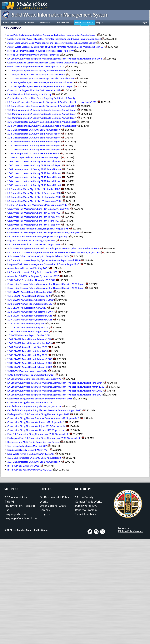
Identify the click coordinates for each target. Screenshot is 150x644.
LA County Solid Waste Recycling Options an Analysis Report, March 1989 (44, 260)
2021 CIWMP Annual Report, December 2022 (30, 292)
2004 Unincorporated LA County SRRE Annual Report (34, 181)
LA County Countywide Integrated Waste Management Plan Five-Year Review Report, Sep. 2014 (55, 59)
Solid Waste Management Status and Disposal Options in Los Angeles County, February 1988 (53, 248)
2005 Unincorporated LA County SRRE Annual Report (34, 177)
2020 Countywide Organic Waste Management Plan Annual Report (41, 78)
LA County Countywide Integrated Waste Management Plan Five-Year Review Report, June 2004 (55, 395)
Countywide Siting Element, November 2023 (30, 402)
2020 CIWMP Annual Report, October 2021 (29, 296)
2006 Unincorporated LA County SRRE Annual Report (34, 173)
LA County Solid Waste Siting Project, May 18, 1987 (32, 272)
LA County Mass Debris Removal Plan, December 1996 (34, 379)
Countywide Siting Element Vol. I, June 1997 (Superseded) (36, 422)
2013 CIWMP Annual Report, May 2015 (27, 324)
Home (6, 23)
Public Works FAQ (86, 506)
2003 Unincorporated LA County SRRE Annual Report (34, 185)
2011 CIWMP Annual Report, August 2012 (28, 332)
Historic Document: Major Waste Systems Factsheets (33, 55)
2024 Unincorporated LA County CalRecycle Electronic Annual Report (42, 110)
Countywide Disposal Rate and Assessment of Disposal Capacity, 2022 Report (46, 288)
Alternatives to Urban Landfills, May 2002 (28, 268)
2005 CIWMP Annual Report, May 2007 (27, 355)
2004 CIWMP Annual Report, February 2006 (30, 359)
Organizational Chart (53, 506)
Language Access (15, 514)
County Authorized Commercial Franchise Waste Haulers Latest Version (42, 63)
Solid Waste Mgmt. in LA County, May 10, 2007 (31, 454)
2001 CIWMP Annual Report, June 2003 (27, 371)
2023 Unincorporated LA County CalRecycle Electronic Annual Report (42, 114)
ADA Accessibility (16, 497)
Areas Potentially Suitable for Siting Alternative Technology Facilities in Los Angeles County (52, 35)
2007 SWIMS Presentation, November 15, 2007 (31, 280)
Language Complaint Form (21, 518)
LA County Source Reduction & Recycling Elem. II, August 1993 (38, 237)
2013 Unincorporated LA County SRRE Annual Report (34, 146)
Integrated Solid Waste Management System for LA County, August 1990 (43, 264)
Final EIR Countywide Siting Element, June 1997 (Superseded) (38, 434)
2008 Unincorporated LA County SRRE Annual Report (34, 165)
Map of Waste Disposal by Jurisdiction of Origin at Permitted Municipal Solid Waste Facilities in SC (55, 47)
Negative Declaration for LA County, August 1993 (31, 241)
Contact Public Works (89, 501)
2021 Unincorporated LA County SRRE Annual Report (34, 462)
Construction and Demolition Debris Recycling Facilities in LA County (41, 98)
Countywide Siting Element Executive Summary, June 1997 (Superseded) (43, 418)
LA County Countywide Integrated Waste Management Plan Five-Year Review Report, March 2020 (56, 387)
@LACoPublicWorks (130, 531)
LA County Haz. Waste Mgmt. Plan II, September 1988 (34, 193)
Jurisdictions (46, 23)
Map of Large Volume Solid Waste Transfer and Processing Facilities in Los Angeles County (52, 43)
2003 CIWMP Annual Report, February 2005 (30, 363)
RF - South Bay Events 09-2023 (23, 466)
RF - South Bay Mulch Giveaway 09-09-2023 (30, 470)
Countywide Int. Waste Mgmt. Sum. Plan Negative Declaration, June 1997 (43, 233)
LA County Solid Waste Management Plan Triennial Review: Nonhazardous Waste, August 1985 (54, 252)
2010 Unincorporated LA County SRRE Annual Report (34, 157)
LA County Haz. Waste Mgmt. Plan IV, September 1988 (34, 201)
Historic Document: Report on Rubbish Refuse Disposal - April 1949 (41, 51)
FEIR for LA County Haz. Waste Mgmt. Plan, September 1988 (37, 205)
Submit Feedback (86, 514)
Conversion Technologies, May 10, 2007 (27, 446)
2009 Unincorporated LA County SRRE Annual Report (34, 161)
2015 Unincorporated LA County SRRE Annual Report (34, 138)
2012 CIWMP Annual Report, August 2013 (28, 328)
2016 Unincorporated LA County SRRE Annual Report (34, 134)
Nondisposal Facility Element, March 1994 (28, 450)
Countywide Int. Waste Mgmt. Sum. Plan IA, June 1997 (34, 213)
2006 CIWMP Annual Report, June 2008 (28, 351)
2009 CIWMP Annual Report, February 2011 (29, 339)
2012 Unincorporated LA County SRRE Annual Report (34, 150)
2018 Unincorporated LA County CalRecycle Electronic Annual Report (42, 126)
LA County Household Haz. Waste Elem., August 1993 (34, 244)
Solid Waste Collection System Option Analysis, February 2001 (38, 256)
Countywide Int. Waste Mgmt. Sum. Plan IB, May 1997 (34, 217)
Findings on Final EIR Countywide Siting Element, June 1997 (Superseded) (44, 438)
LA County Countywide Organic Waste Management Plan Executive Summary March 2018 (52, 102)
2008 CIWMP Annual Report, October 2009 (30, 343)
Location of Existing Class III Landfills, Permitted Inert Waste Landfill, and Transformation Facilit (54, 39)
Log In (144, 23)
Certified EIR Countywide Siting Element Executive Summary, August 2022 (45, 410)
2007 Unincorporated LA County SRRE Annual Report (34, 169)
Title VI (9, 501)
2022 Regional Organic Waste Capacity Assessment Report (36, 75)
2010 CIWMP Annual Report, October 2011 (28, 335)
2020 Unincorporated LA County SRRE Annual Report (34, 458)
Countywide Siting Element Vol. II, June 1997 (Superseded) (36, 426)
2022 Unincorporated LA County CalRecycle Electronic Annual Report (42, 118)
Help (99, 23)
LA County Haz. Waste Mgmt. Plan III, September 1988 (34, 197)
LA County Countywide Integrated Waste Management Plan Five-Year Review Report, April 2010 (55, 391)
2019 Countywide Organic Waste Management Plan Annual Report (40, 82)
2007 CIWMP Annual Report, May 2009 (27, 347)
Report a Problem (86, 510)
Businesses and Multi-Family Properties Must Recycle (33, 442)
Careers (45, 510)
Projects (45, 514)
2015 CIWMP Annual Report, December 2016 (30, 316)
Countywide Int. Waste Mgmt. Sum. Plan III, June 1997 (34, 225)
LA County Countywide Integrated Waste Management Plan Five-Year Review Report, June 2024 (55, 383)
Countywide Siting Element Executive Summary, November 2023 (40, 399)
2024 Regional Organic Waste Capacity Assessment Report (37, 71)
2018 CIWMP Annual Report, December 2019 (30, 304)
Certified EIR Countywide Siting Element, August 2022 (34, 406)
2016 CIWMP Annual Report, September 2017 (30, 312)
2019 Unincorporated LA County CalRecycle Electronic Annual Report (42, 122)
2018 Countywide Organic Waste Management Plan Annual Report (40, 86)
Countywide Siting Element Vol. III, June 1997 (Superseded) (37, 430)
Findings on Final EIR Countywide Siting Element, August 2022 (38, 414)
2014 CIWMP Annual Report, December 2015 (30, 320)
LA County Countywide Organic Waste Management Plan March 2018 (42, 106)
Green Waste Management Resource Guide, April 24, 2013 (36, 67)
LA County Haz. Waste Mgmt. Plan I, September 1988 (34, 189)
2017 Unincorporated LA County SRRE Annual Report (34, 130)
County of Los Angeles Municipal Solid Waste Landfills (34, 90)
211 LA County (84, 497)
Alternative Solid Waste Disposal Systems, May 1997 (33, 276)
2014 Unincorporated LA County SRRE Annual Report (34, 142)
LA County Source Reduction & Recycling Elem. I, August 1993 (38, 229)
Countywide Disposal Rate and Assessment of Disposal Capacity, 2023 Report (46, 284)
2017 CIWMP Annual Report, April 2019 (27, 308)
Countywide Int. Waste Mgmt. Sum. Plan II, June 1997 (33, 221)
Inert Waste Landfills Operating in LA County (29, 94)
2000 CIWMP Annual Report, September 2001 (31, 375)
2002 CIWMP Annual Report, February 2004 (30, 367)
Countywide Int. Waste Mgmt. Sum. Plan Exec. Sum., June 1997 (38, 209)
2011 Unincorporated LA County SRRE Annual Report (34, 153)
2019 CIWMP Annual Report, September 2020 (31, 300)
